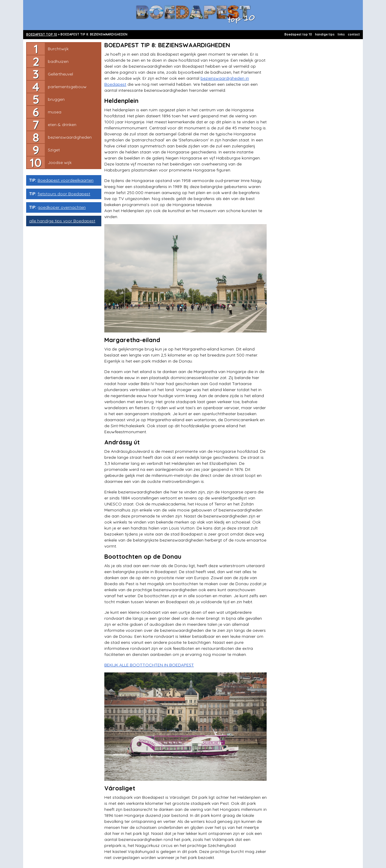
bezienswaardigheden (70, 137)
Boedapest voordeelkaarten (66, 180)
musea (55, 112)
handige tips (325, 34)
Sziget (54, 150)
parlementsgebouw (67, 87)
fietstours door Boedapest (64, 194)
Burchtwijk (58, 49)
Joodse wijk (60, 162)
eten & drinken (62, 125)
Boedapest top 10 (298, 34)
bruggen (56, 99)
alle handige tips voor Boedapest (62, 221)
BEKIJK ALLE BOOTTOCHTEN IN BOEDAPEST (149, 665)
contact (354, 34)
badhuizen (58, 61)
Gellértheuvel (60, 74)
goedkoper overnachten (62, 207)
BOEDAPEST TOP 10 (42, 34)
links (341, 34)
